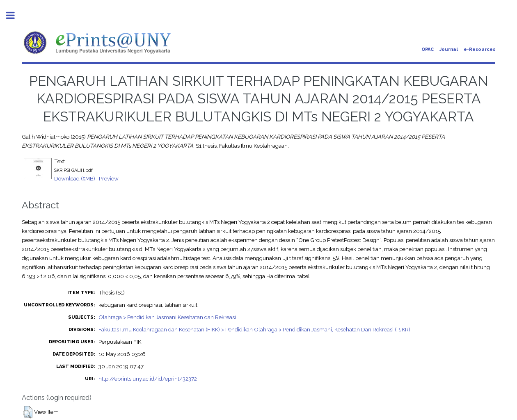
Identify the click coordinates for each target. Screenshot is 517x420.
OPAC (428, 49)
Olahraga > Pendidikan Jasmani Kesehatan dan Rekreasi (167, 317)
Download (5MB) (75, 178)
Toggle (15, 15)
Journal (449, 49)
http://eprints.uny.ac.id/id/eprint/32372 (148, 379)
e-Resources (479, 49)
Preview (109, 178)
